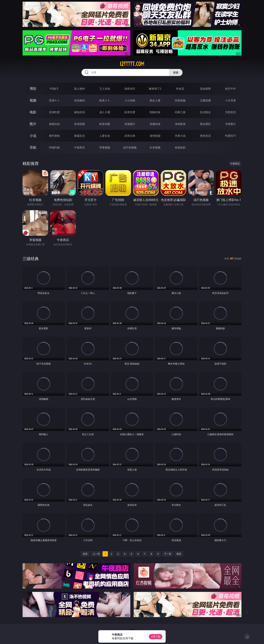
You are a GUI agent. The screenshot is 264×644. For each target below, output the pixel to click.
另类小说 (180, 136)
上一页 (96, 554)
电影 (33, 112)
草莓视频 (105, 147)
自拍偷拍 (79, 100)
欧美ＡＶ (105, 100)
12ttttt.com (132, 64)
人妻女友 (105, 136)
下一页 (168, 554)
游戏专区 (130, 89)
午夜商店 (79, 147)
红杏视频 (155, 147)
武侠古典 (130, 136)
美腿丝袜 (155, 124)
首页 (85, 554)
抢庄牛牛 (230, 89)
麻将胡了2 (155, 89)
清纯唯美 (180, 124)
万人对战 (105, 89)
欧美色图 (105, 124)
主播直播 (205, 100)
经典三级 (180, 112)
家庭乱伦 (79, 136)
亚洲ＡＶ (54, 100)
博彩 (33, 89)
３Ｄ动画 (130, 100)
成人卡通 (105, 112)
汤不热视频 (130, 147)
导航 (33, 147)
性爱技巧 (230, 136)
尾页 (179, 554)
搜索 (176, 72)
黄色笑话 (205, 136)
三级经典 (31, 259)
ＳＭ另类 (230, 100)
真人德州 (79, 89)
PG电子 (54, 89)
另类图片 (230, 124)
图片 (33, 124)
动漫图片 (130, 124)
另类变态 (230, 112)
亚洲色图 (79, 124)
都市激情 (54, 136)
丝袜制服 (180, 100)
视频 (33, 100)
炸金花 (180, 89)
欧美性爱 (130, 112)
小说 (33, 136)
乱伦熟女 (205, 112)
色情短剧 (180, 147)
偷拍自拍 (79, 112)
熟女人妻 (155, 100)
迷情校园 (155, 136)
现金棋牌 (205, 89)
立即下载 (156, 637)
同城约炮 (54, 147)
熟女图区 (205, 124)
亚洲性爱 (54, 112)
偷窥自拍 (54, 124)
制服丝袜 (155, 112)
